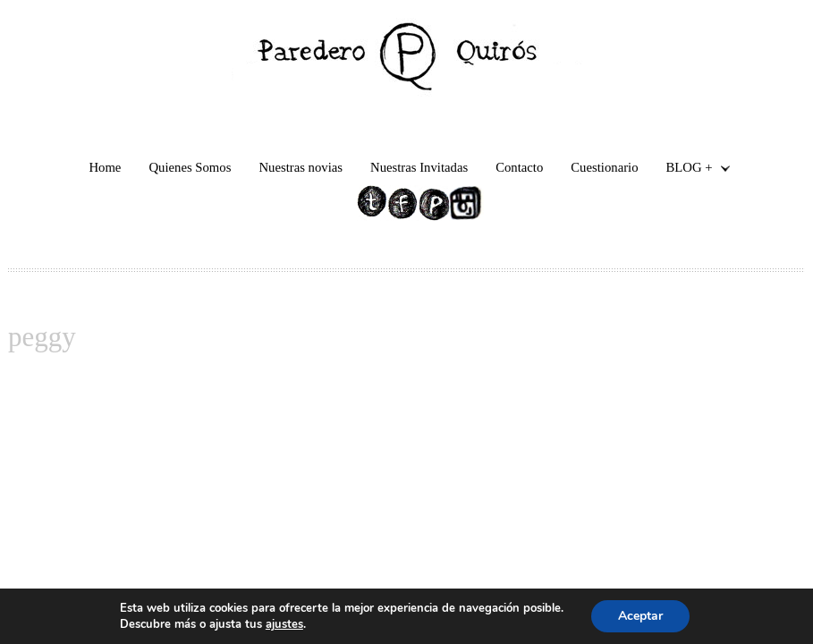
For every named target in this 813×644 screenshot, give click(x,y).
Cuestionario (604, 167)
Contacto (519, 167)
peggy (42, 337)
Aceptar (640, 616)
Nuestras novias (301, 167)
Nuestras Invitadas (419, 167)
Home (105, 167)
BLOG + (691, 169)
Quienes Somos (190, 167)
